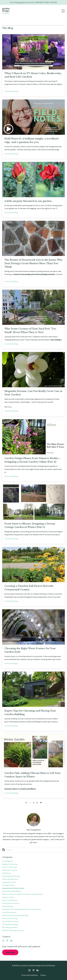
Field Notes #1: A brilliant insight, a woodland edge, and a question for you (31, 140)
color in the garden (10, 867)
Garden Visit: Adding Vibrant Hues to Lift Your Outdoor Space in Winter (33, 775)
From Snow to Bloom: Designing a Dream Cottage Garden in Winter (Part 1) (30, 525)
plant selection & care (11, 903)
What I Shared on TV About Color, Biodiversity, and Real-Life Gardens (33, 75)
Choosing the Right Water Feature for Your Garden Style (30, 650)
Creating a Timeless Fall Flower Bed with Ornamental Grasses (29, 588)
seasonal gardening (10, 918)
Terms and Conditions (30, 975)
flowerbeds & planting (11, 876)
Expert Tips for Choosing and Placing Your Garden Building (30, 713)
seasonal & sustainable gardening (15, 915)
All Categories (8, 861)
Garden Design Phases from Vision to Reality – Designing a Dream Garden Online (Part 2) (33, 460)
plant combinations (10, 900)
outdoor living (8, 897)
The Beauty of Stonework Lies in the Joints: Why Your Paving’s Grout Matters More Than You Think (33, 263)
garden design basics (10, 879)
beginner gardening (10, 864)
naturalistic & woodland (11, 891)
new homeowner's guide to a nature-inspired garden (23, 894)
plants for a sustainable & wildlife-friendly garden (22, 909)
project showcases (9, 912)
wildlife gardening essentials (13, 930)
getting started (8, 885)
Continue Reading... (12, 91)
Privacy (43, 975)
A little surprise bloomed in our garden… (29, 201)
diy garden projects (10, 870)
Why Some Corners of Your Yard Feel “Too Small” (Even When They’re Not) (30, 330)
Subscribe (10, 952)
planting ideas (8, 906)
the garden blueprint (10, 924)
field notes (7, 873)
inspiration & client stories (13, 888)
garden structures (9, 882)
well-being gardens (10, 927)
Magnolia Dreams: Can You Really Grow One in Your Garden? (33, 393)
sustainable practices (10, 921)
